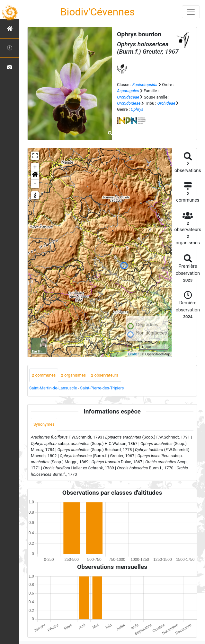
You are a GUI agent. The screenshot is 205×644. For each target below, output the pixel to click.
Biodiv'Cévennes (98, 12)
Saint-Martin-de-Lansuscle (53, 388)
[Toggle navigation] (191, 12)
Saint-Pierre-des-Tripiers (102, 388)
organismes (73, 375)
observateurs (105, 375)
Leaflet (134, 354)
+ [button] (35, 167)
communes (44, 375)
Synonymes (44, 424)
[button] (35, 176)
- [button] (35, 184)
